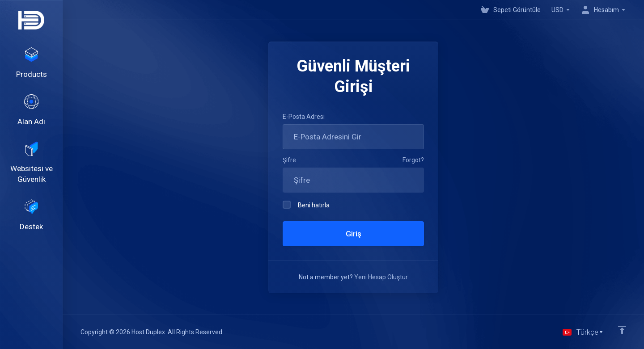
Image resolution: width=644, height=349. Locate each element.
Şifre (289, 160)
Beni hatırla (306, 205)
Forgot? (413, 160)
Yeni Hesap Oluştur (381, 277)
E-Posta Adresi (304, 117)
